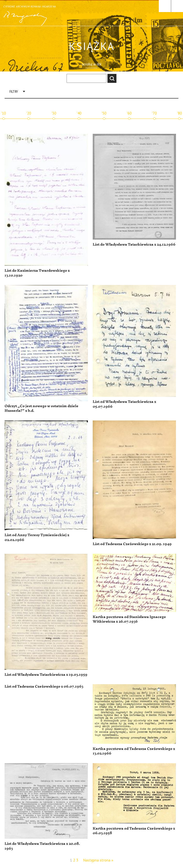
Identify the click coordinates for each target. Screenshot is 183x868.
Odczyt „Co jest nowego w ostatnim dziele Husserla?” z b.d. (42, 409)
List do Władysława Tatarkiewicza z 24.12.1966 (134, 245)
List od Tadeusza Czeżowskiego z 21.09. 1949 (132, 544)
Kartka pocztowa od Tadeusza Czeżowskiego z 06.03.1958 (134, 831)
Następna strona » (98, 860)
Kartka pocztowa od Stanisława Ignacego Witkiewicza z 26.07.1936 (129, 619)
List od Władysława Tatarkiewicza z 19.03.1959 (46, 675)
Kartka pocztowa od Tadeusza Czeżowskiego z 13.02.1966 (134, 751)
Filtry (14, 92)
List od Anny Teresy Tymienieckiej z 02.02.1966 (37, 537)
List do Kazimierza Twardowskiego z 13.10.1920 (37, 273)
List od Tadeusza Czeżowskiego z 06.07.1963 (44, 687)
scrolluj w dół (91, 64)
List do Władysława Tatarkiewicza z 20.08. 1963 (42, 846)
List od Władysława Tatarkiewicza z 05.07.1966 (124, 404)
